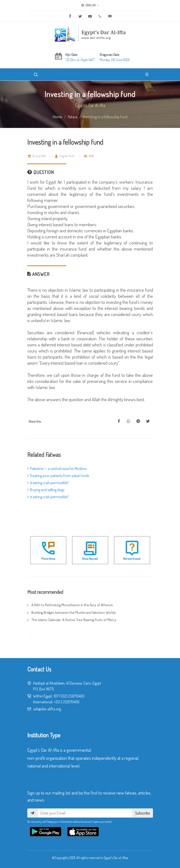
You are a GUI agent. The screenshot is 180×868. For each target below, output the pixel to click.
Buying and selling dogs (46, 490)
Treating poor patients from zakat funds (58, 476)
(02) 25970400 (73, 696)
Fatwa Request (90, 559)
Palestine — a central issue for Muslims (57, 469)
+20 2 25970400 (67, 702)
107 (56, 696)
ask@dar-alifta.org (47, 709)
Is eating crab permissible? (48, 483)
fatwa (73, 117)
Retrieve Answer (132, 559)
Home (57, 117)
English (90, 5)
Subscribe (142, 813)
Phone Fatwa (48, 559)
